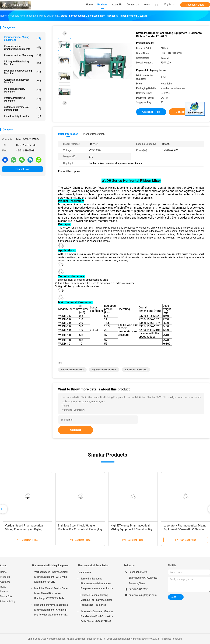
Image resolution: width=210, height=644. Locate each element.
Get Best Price (151, 112)
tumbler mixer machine (136, 370)
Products (5, 577)
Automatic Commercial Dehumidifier (22, 108)
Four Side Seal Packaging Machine (22, 72)
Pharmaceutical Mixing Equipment (22, 38)
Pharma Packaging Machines (22, 99)
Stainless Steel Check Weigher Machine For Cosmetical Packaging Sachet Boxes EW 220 (80, 529)
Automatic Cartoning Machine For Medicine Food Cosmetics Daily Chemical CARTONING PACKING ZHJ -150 (97, 617)
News (3, 587)
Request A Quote (195, 5)
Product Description (94, 134)
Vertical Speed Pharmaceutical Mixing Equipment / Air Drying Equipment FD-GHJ (24, 529)
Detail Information (68, 134)
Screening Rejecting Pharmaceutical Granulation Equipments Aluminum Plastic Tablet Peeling (97, 584)
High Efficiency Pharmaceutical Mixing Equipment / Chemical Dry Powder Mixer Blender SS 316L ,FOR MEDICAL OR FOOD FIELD (51, 610)
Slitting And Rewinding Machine (22, 63)
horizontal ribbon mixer (72, 370)
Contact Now (22, 169)
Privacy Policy (8, 601)
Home (3, 572)
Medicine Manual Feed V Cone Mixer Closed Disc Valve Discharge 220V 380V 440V (51, 593)
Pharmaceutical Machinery (22, 55)
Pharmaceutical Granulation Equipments (22, 48)
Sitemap (4, 592)
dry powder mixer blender (104, 370)
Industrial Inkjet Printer (22, 116)
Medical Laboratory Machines (22, 90)
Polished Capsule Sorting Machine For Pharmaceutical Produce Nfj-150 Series (96, 600)
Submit (76, 430)
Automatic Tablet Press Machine (22, 81)
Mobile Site (6, 596)
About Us (5, 582)
